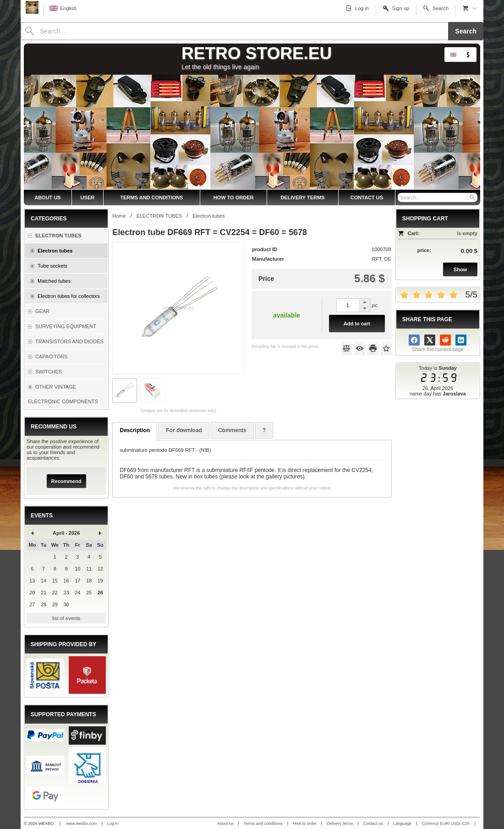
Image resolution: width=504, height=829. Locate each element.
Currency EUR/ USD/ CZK (446, 824)
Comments (232, 430)
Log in (113, 824)
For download (184, 430)
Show (460, 269)
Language (402, 824)
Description (135, 430)
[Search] (234, 31)
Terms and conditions (263, 824)
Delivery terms (340, 824)
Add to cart (357, 324)
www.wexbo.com (82, 824)
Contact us (373, 824)
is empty (467, 233)
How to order (305, 824)
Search (466, 31)
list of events (66, 618)
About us (225, 824)
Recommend (66, 481)
